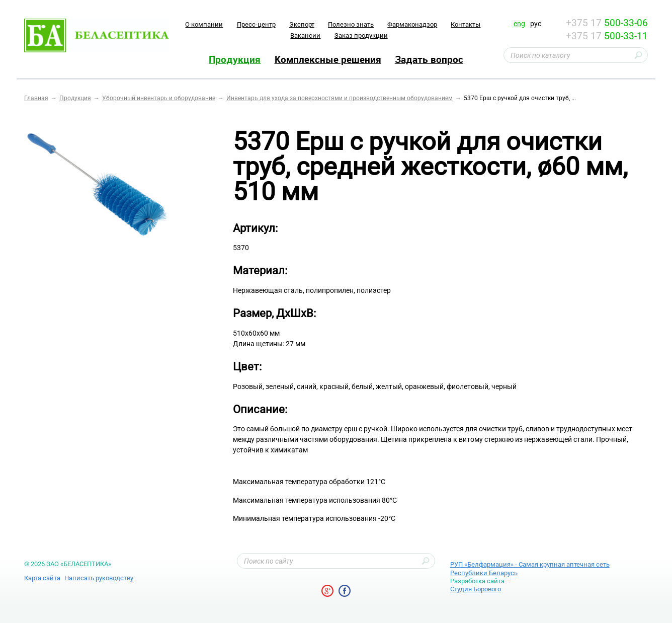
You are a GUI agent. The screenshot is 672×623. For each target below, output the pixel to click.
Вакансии (305, 35)
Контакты (466, 24)
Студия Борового (476, 589)
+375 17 (607, 23)
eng (519, 24)
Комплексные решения (328, 59)
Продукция (235, 59)
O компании (204, 24)
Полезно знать (351, 24)
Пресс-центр (256, 24)
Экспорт (302, 24)
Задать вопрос (429, 59)
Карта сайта (42, 578)
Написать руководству (99, 578)
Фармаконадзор (412, 24)
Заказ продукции (361, 35)
